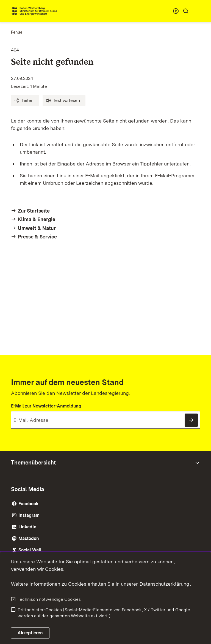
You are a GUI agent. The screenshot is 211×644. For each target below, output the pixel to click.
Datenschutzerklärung (164, 584)
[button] (25, 100)
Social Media (27, 489)
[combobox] (176, 11)
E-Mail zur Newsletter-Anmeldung (46, 406)
